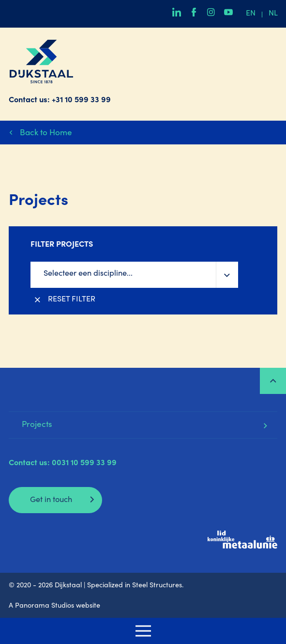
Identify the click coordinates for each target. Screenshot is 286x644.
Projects (37, 425)
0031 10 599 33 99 (84, 463)
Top (273, 381)
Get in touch (51, 500)
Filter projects (62, 245)
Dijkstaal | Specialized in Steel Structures (41, 62)
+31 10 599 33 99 (81, 101)
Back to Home (46, 134)
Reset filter (72, 300)
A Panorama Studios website (54, 606)
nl (273, 14)
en (251, 14)
